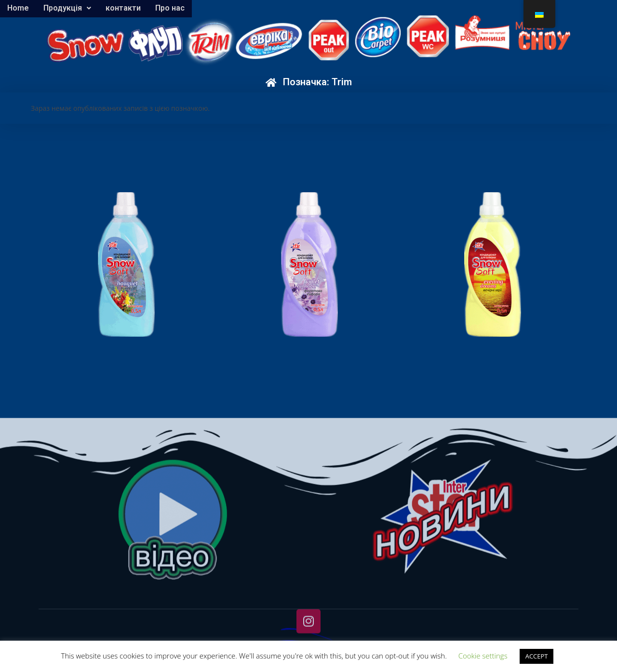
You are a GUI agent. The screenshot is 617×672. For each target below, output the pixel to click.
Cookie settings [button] (483, 656)
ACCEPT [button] (537, 656)
